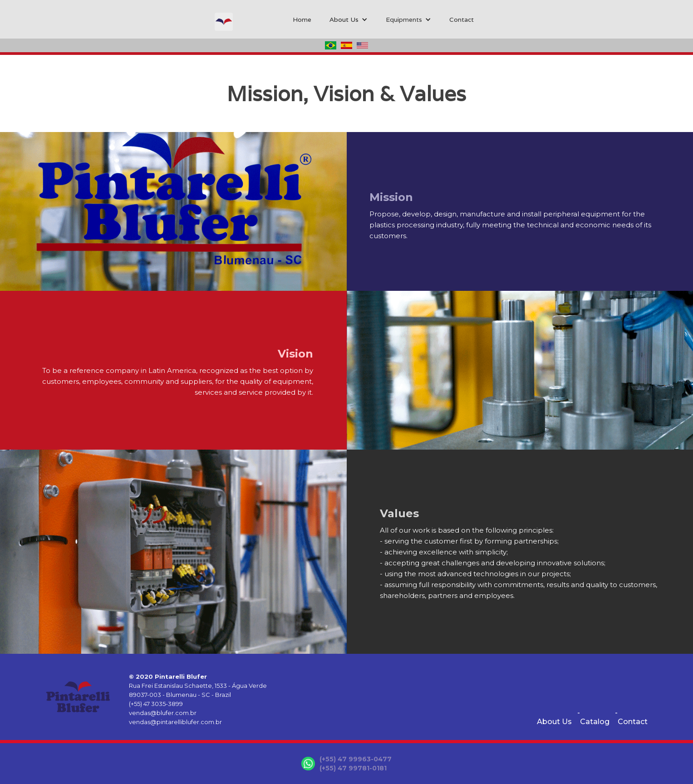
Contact (462, 20)
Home (302, 20)
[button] (349, 20)
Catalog (595, 722)
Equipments (404, 20)
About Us (554, 722)
